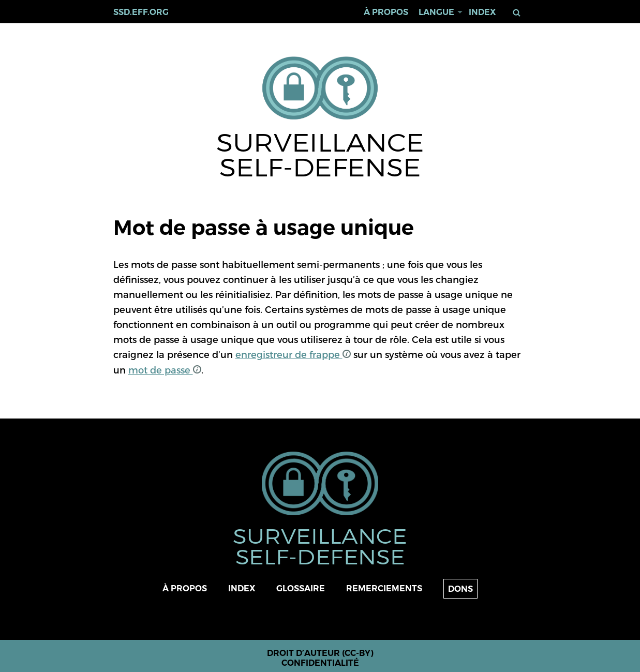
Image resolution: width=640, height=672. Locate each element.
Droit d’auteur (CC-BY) (320, 653)
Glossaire (301, 588)
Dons (460, 589)
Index (482, 12)
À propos (386, 12)
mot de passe (165, 370)
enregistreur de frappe (293, 354)
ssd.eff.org (141, 12)
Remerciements (384, 588)
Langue (436, 12)
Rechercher (518, 13)
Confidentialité (320, 663)
